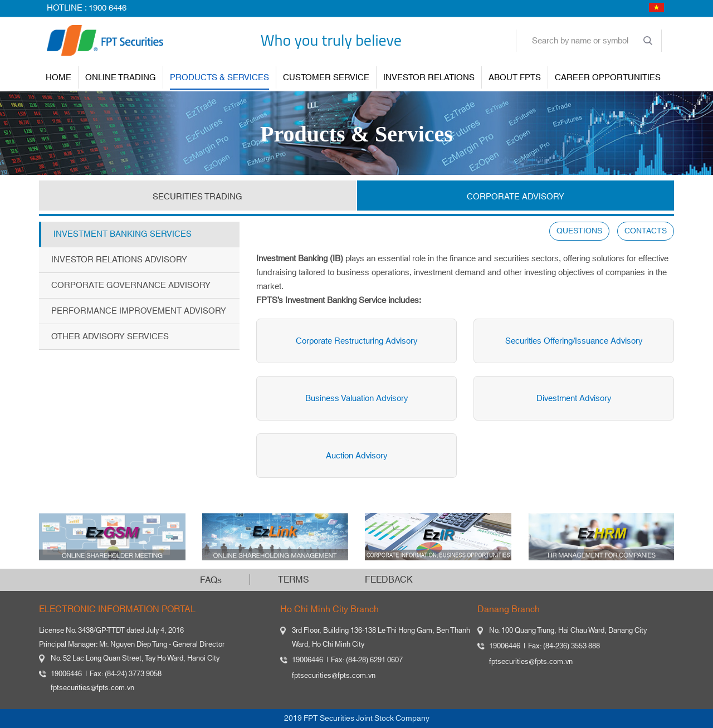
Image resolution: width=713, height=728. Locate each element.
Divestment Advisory (572, 399)
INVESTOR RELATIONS (429, 78)
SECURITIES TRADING (197, 197)
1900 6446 (108, 8)
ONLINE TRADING (121, 78)
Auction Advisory (355, 456)
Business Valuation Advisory (355, 399)
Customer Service (326, 78)
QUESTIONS (579, 231)
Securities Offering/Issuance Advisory (572, 341)
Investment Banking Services (123, 234)
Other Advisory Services (110, 337)
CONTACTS (646, 231)
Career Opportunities (608, 78)
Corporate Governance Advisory (131, 285)
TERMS (294, 580)
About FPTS (515, 78)
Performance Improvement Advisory (139, 311)
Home (58, 78)
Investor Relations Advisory (119, 260)
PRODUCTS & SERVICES (219, 78)
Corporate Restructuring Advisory (355, 341)
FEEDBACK (389, 580)
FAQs (211, 580)
